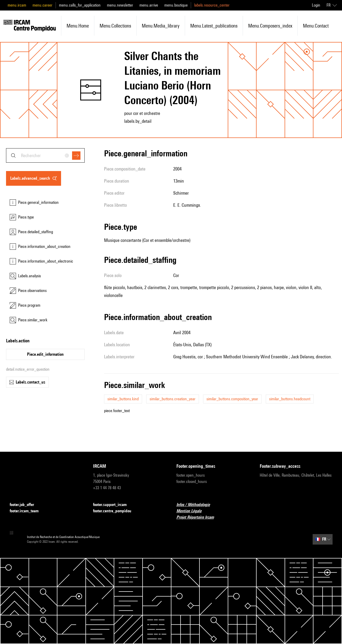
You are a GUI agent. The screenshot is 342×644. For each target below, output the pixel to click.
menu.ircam (17, 5)
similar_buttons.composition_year (232, 399)
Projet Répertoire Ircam (198, 517)
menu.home (78, 26)
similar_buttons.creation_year (173, 399)
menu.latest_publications (214, 26)
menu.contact (316, 26)
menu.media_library (161, 26)
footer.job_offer (25, 505)
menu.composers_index (270, 26)
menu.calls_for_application (80, 5)
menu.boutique (176, 5)
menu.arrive (149, 5)
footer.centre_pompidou (115, 511)
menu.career (42, 5)
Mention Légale (192, 511)
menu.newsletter (120, 5)
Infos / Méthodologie (196, 505)
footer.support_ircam (113, 505)
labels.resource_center (212, 5)
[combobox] (45, 155)
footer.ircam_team (27, 511)
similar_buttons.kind (123, 399)
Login (316, 5)
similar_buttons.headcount (290, 399)
